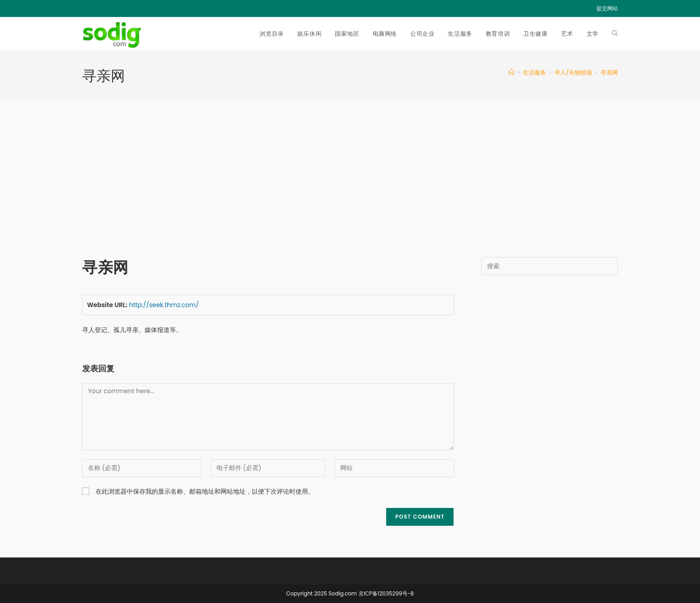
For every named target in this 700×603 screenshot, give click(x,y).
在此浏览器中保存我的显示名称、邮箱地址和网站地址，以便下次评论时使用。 (205, 491)
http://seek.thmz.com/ (164, 305)
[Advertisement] (350, 168)
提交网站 (607, 8)
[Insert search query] (550, 266)
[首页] (511, 73)
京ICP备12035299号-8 (386, 593)
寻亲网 (609, 73)
